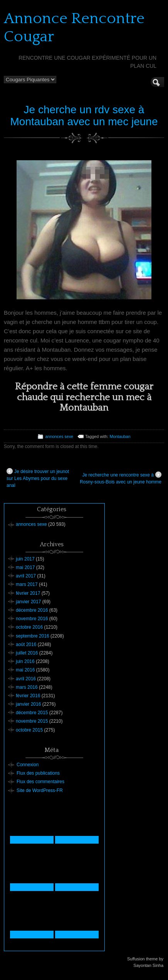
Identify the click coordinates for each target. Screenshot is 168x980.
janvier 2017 (28, 602)
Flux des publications (38, 773)
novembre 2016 (32, 619)
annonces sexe (59, 436)
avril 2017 (26, 576)
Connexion (28, 765)
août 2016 (26, 644)
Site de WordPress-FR (40, 790)
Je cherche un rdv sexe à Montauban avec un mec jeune (84, 116)
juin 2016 (25, 661)
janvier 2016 (28, 704)
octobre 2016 (29, 627)
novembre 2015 (32, 721)
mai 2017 (25, 567)
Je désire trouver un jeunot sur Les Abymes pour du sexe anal (38, 478)
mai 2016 (25, 670)
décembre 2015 (32, 713)
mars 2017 (27, 584)
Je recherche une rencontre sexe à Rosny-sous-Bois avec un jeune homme (121, 478)
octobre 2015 (29, 730)
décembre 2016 (32, 610)
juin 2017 (25, 559)
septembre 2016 (33, 636)
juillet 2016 (27, 653)
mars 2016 (27, 687)
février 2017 (28, 593)
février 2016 (28, 696)
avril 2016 (26, 679)
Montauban (120, 436)
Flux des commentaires (40, 782)
